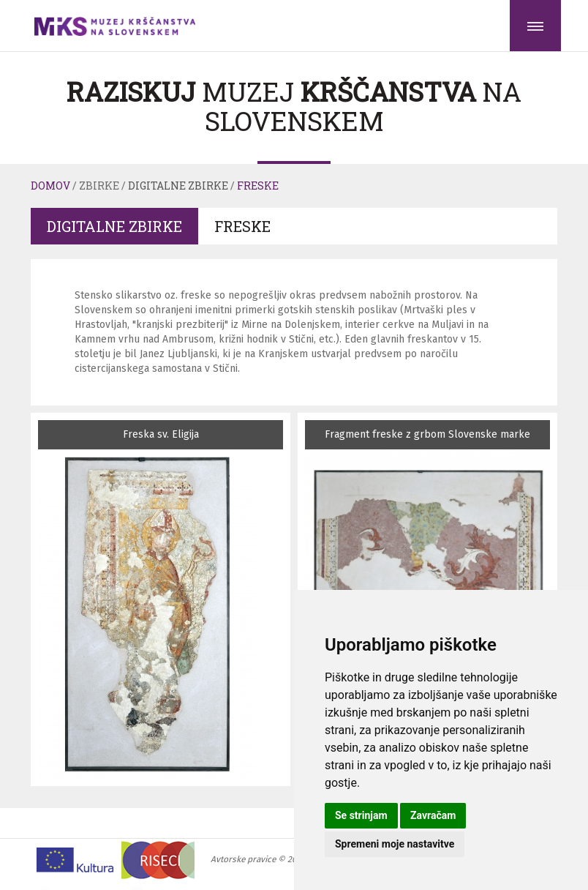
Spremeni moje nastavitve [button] (395, 844)
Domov (50, 186)
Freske (258, 186)
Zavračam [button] (433, 815)
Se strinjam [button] (361, 815)
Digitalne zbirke (178, 186)
